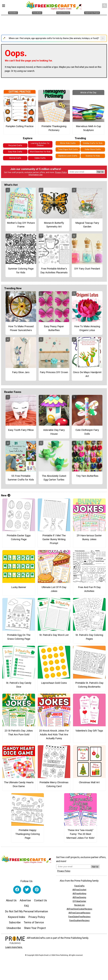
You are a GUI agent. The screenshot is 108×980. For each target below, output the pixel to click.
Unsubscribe (14, 928)
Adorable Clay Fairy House (54, 432)
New (6, 495)
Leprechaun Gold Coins (54, 683)
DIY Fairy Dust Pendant (87, 269)
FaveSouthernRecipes (79, 920)
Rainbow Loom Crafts (68, 156)
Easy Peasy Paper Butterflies (54, 328)
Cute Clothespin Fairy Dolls (87, 432)
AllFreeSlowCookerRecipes (79, 909)
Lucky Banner (19, 587)
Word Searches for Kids (40, 152)
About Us (11, 900)
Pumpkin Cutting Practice (20, 126)
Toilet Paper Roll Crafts (68, 149)
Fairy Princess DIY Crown (54, 372)
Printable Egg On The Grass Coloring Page (19, 637)
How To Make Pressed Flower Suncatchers (21, 328)
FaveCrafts (79, 886)
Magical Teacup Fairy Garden (87, 225)
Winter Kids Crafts (68, 143)
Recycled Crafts (15, 145)
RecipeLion (79, 905)
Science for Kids (93, 156)
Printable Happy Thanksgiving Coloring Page (28, 834)
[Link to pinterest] (37, 890)
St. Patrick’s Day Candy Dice (19, 685)
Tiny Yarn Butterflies (87, 476)
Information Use (36, 175)
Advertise (25, 900)
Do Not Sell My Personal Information (26, 911)
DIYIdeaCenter (79, 901)
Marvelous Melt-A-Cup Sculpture (88, 128)
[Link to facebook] (17, 890)
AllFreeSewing (79, 897)
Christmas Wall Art (89, 782)
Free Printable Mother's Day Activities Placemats (54, 271)
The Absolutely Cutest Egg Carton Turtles (54, 478)
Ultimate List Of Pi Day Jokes (54, 589)
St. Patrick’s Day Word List (54, 635)
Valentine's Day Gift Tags (89, 731)
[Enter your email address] (73, 866)
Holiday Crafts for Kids (93, 143)
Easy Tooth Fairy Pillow (21, 430)
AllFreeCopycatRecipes (79, 913)
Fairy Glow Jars (21, 372)
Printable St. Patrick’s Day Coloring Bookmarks (89, 685)
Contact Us (40, 900)
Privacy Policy (61, 172)
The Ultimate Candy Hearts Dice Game (19, 784)
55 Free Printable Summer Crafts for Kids (21, 478)
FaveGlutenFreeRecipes (79, 917)
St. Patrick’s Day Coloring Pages (89, 637)
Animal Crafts (15, 158)
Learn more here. (14, 947)
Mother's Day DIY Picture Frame (21, 225)
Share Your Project (35, 928)
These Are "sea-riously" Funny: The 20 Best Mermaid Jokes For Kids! (80, 834)
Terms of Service (34, 922)
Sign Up (100, 172)
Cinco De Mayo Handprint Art (87, 374)
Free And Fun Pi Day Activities (89, 589)
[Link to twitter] (27, 890)
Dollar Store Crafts (93, 149)
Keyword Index (17, 917)
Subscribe (15, 922)
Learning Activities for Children (40, 144)
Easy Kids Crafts (15, 152)
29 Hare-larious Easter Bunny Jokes (89, 537)
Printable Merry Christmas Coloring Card (54, 784)
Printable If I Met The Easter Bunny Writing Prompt (54, 539)
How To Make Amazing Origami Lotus (87, 328)
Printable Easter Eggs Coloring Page (19, 537)
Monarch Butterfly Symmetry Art (54, 225)
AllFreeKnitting (79, 894)
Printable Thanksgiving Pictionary (54, 128)
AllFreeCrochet (79, 890)
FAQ (26, 906)
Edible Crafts (40, 158)
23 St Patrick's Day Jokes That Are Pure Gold (19, 733)
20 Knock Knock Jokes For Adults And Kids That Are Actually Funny (54, 734)
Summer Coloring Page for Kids (21, 271)
